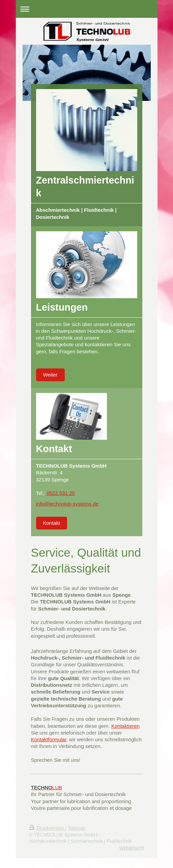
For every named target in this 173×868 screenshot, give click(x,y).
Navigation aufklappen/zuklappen (87, 9)
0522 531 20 (61, 493)
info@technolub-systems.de (67, 504)
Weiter (50, 375)
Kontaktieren (125, 726)
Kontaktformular (49, 739)
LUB (47, 787)
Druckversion (47, 828)
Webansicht (132, 848)
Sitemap (77, 828)
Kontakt (52, 523)
